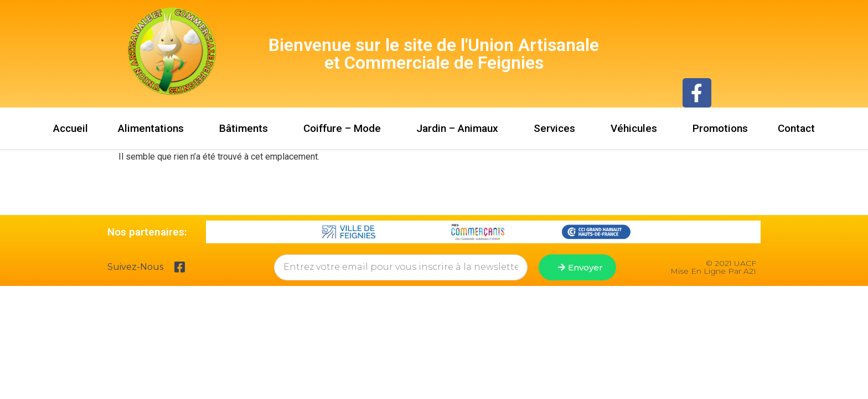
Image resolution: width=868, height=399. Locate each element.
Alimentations (154, 128)
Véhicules (637, 128)
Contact (796, 128)
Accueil (71, 128)
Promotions (720, 128)
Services (557, 128)
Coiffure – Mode (345, 128)
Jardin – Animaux (460, 128)
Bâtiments (246, 128)
